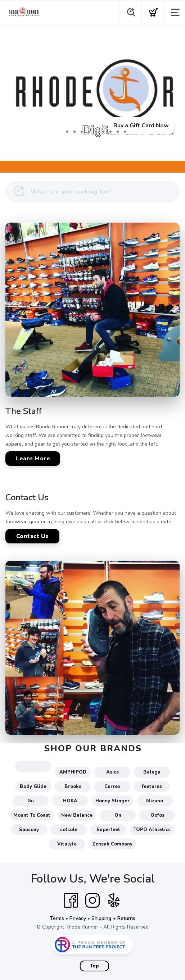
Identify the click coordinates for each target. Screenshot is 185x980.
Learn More (33, 459)
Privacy (78, 918)
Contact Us (33, 536)
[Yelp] (114, 901)
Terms (57, 918)
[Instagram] (92, 901)
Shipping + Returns (113, 918)
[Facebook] (71, 901)
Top (94, 966)
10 (125, 132)
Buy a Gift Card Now (141, 126)
